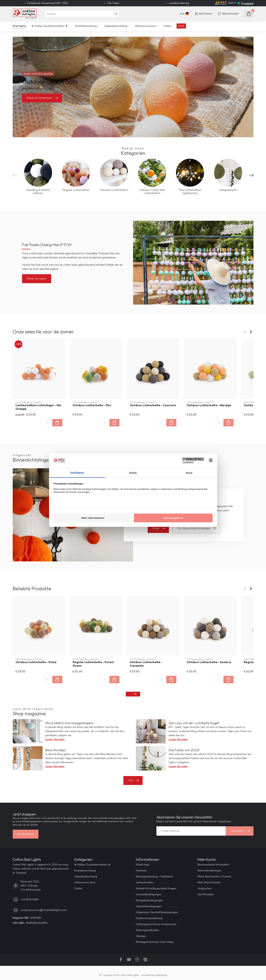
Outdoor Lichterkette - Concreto (153, 405)
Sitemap (141, 936)
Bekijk (159, 528)
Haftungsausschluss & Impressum (156, 924)
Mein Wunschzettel (209, 882)
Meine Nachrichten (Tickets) (214, 877)
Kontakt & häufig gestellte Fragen (156, 888)
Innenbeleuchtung (86, 26)
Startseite (19, 26)
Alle (133, 780)
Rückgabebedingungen (150, 900)
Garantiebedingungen (149, 906)
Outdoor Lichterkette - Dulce (36, 662)
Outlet (167, 26)
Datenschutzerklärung (149, 918)
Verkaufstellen (145, 882)
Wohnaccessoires (145, 26)
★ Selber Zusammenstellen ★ (49, 26)
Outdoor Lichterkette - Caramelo (146, 664)
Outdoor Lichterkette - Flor (92, 405)
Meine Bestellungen (209, 871)
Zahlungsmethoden (147, 930)
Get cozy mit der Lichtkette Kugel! (194, 723)
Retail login (143, 865)
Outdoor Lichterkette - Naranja (209, 405)
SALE (181, 26)
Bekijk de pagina (37, 279)
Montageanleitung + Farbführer (155, 877)
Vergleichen (205, 888)
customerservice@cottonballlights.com (44, 910)
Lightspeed (161, 975)
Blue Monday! (56, 750)
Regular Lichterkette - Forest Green (93, 664)
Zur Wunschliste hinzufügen (197, 528)
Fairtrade (141, 871)
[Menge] (47, 423)
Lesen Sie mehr (55, 739)
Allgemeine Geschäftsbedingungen (157, 912)
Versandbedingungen (149, 894)
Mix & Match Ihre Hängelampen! (69, 723)
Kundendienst (26, 834)
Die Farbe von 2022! (184, 750)
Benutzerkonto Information (213, 865)
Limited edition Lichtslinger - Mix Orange (38, 407)
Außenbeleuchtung (116, 26)
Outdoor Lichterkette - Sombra (209, 662)
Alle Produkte (206, 894)
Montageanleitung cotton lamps (155, 942)
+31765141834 (30, 899)
